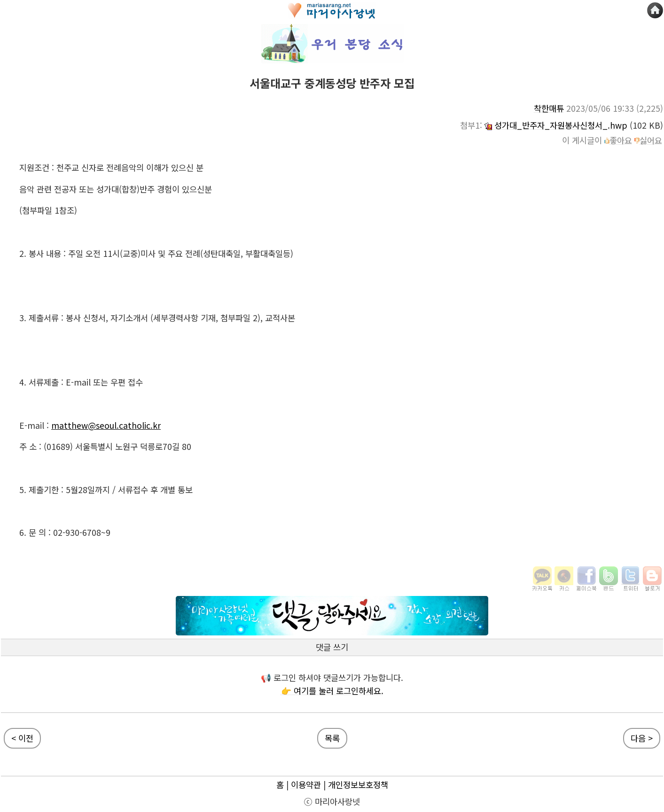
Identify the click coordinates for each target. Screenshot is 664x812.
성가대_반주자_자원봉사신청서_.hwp (556, 125)
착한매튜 (549, 108)
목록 (332, 738)
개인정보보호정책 (358, 785)
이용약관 (306, 785)
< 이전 (22, 738)
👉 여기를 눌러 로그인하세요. (332, 691)
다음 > (642, 738)
